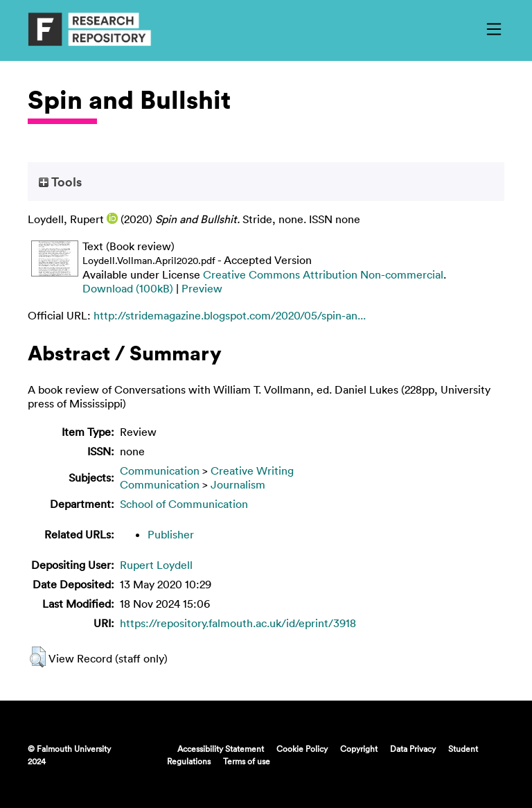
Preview (202, 288)
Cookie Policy (302, 748)
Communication (160, 471)
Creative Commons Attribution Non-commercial (323, 274)
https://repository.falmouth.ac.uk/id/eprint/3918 (238, 623)
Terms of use (247, 761)
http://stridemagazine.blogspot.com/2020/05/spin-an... (230, 315)
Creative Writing (252, 471)
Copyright (359, 748)
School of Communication (184, 504)
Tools (60, 182)
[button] (38, 657)
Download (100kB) (128, 288)
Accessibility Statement (221, 748)
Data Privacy (413, 748)
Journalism (238, 484)
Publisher (171, 534)
